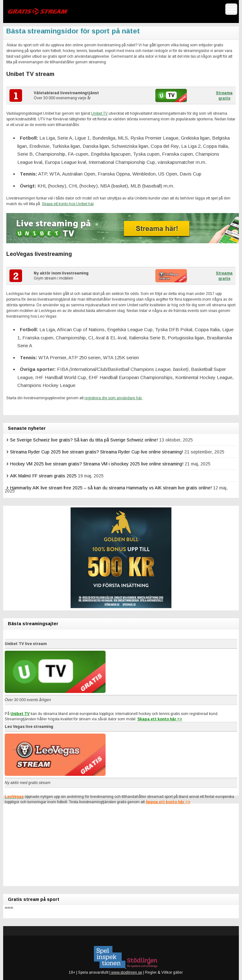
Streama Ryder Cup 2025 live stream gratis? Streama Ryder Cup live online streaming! (97, 452)
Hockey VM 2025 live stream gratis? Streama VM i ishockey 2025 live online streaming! (97, 464)
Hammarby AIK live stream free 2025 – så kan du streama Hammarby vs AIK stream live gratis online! (111, 488)
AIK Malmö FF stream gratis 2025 (43, 476)
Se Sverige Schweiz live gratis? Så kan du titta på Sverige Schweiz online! (84, 440)
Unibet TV (99, 113)
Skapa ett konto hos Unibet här (68, 204)
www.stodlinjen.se (126, 972)
